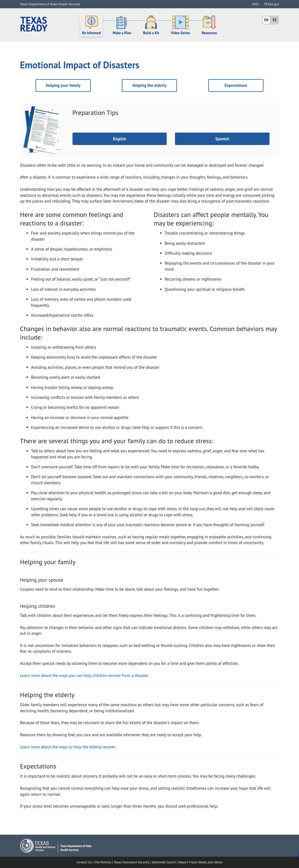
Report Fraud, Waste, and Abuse (201, 862)
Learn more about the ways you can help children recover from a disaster (84, 675)
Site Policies (103, 862)
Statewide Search (164, 862)
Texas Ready (34, 24)
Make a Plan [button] (122, 25)
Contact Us (84, 862)
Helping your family (63, 85)
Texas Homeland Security (131, 862)
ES (275, 20)
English (119, 139)
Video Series (180, 25)
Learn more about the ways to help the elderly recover (68, 747)
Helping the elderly (149, 85)
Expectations (236, 85)
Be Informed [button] (91, 25)
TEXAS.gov (272, 4)
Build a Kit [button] (151, 25)
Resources (209, 25)
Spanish (222, 139)
